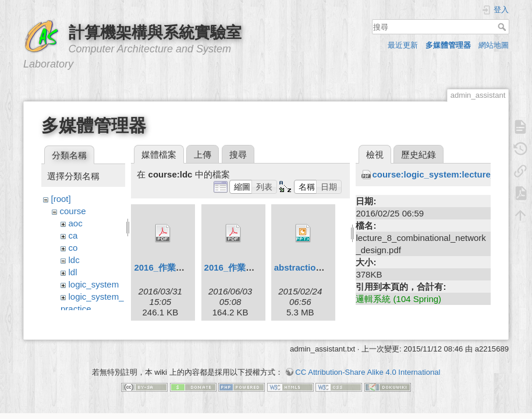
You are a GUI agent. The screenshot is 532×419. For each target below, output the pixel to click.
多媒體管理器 (448, 45)
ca (73, 235)
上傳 (203, 155)
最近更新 (403, 45)
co (73, 248)
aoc (76, 223)
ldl (73, 272)
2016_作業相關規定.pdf (180, 267)
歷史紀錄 (418, 155)
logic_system (94, 284)
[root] (61, 199)
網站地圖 (494, 45)
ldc (74, 260)
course (73, 211)
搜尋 (503, 27)
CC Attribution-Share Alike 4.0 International (368, 378)
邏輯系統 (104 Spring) (398, 299)
